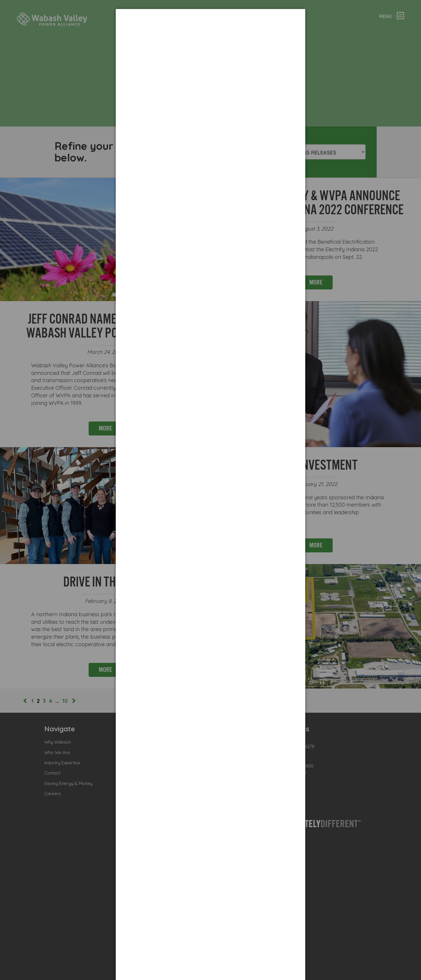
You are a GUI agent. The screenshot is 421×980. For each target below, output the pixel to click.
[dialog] (210, 31)
